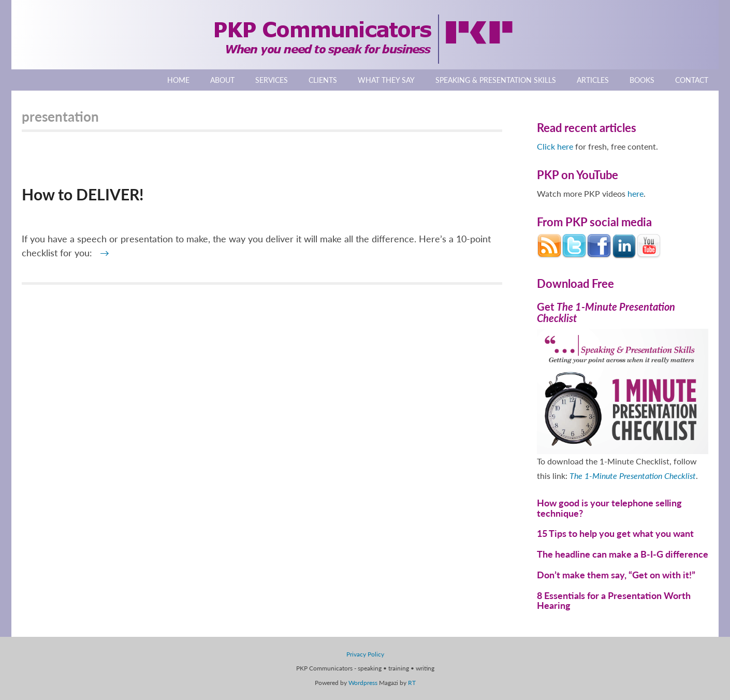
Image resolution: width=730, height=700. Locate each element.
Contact (692, 80)
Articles (593, 80)
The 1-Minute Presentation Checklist (633, 476)
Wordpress (363, 683)
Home (178, 80)
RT (412, 683)
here (636, 193)
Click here (555, 146)
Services (272, 80)
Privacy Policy (365, 654)
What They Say (386, 80)
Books (642, 80)
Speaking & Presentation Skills (496, 80)
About (222, 80)
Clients (323, 80)
